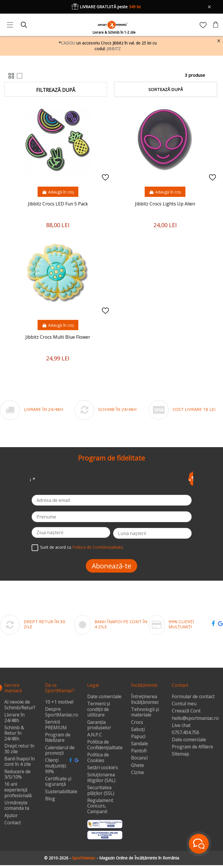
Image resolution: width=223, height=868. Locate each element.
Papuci (138, 737)
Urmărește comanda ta (17, 806)
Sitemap (180, 754)
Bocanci (139, 758)
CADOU (68, 43)
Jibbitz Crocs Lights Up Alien (165, 204)
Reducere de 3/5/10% (17, 775)
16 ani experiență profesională (18, 790)
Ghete (137, 766)
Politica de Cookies (98, 758)
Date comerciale (104, 697)
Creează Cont (186, 711)
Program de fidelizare (58, 738)
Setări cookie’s (103, 768)
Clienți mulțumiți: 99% (56, 766)
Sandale (139, 744)
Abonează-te (111, 566)
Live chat (181, 726)
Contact (13, 823)
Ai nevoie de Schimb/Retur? (20, 705)
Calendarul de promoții (60, 751)
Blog (50, 799)
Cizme (137, 773)
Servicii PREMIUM (56, 725)
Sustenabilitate (61, 792)
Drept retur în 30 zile (19, 749)
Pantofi (139, 751)
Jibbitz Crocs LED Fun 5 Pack (58, 204)
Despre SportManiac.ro (62, 712)
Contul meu (184, 704)
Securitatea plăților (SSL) (101, 791)
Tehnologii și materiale (145, 712)
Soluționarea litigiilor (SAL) (101, 778)
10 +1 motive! (59, 702)
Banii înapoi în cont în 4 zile (20, 762)
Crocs (137, 722)
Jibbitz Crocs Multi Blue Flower (58, 337)
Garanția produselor (99, 725)
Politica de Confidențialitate (98, 547)
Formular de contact (193, 697)
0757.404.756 (185, 733)
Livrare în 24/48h (14, 718)
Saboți (138, 730)
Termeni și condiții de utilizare (99, 709)
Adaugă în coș (58, 192)
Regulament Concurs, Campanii (100, 806)
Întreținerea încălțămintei (145, 700)
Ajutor (11, 816)
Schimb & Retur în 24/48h (14, 733)
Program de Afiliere (192, 747)
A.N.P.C (95, 735)
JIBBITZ (114, 49)
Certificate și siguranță (58, 782)
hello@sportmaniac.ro (195, 718)
